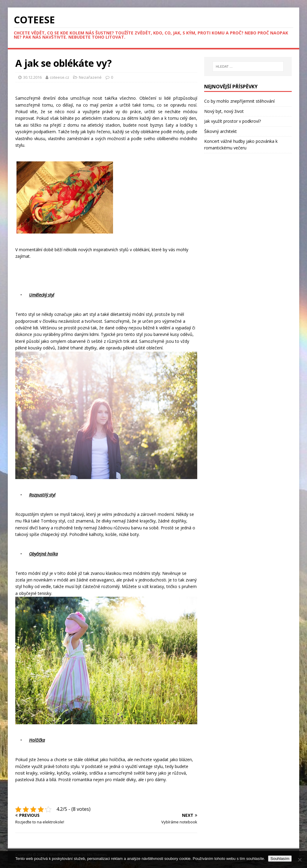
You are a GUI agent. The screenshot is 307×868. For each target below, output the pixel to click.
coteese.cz (60, 77)
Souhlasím (280, 859)
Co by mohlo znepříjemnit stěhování (239, 101)
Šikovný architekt (221, 131)
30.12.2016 (32, 77)
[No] (300, 860)
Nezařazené (90, 77)
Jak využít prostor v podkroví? (232, 121)
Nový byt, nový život (224, 111)
